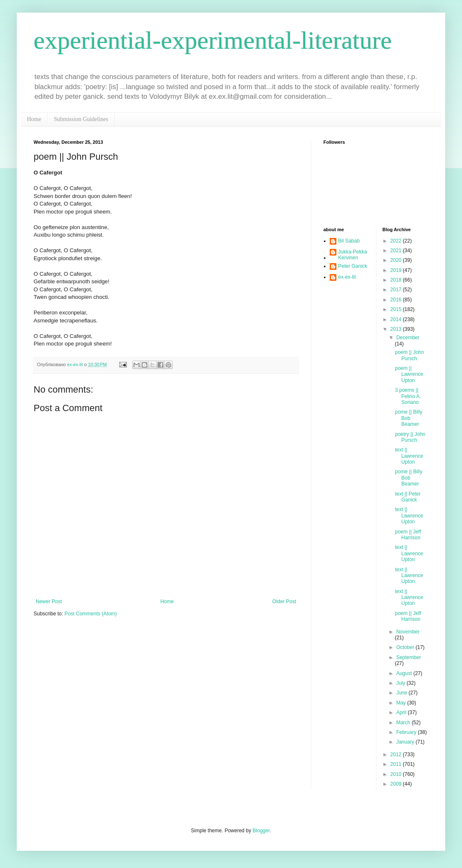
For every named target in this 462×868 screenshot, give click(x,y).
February (407, 732)
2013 (396, 329)
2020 (396, 260)
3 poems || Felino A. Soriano (408, 396)
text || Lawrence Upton (409, 456)
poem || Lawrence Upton (409, 374)
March (404, 723)
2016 (396, 300)
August (405, 673)
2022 (396, 241)
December (408, 338)
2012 (396, 755)
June (402, 693)
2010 (396, 774)
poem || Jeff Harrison (408, 535)
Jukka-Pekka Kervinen (353, 255)
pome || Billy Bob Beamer (408, 418)
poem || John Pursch (409, 355)
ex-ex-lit (347, 277)
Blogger (261, 831)
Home (34, 119)
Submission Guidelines (81, 119)
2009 (396, 784)
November (408, 632)
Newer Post (49, 602)
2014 (396, 319)
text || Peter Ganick (408, 497)
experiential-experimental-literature (213, 40)
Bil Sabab (349, 241)
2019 (396, 270)
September (408, 657)
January (406, 742)
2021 (396, 251)
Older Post (284, 602)
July (401, 683)
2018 (396, 280)
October (406, 647)
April (402, 712)
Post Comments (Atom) (91, 614)
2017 (396, 290)
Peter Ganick (353, 266)
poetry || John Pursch (410, 437)
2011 (396, 764)
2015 (396, 309)
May (402, 703)
